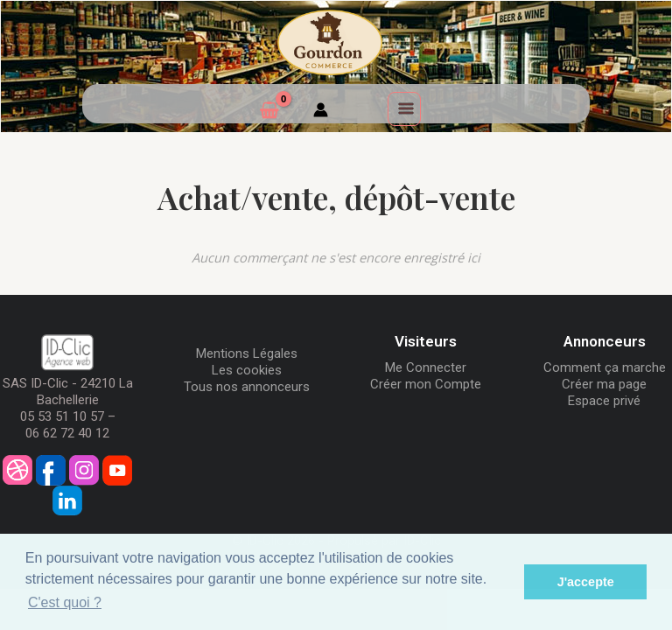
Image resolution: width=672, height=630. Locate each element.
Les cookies (247, 370)
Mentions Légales (247, 353)
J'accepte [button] (586, 582)
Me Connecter (426, 367)
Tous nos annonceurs (247, 387)
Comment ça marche (605, 367)
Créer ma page (604, 384)
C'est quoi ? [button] (65, 602)
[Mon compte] (321, 112)
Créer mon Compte (426, 384)
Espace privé (604, 401)
